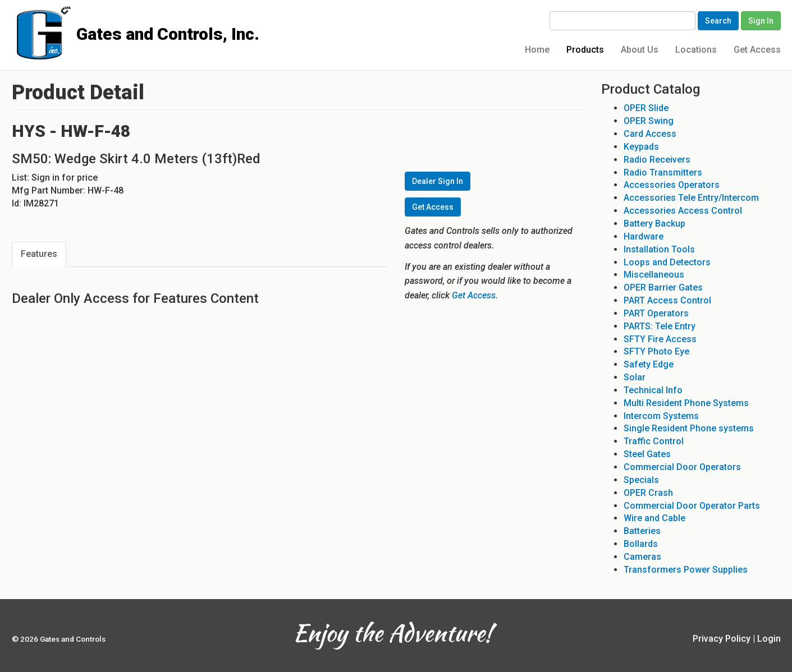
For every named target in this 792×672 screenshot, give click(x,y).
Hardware (644, 236)
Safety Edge (649, 364)
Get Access (757, 50)
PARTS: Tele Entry (660, 326)
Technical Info (653, 390)
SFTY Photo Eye (656, 351)
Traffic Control (654, 441)
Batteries (642, 531)
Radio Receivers (657, 160)
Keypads (641, 147)
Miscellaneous (654, 275)
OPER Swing (649, 121)
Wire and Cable (654, 518)
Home (537, 50)
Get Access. (475, 295)
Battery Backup (654, 224)
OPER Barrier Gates (663, 287)
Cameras (642, 557)
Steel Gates (647, 454)
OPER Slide (646, 108)
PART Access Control (667, 300)
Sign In (761, 21)
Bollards (641, 544)
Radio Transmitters (663, 172)
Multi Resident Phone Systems (686, 403)
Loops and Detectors (667, 262)
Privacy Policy (722, 639)
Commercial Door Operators (682, 467)
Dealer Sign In (438, 181)
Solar (635, 377)
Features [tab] (39, 254)
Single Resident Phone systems (689, 428)
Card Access (650, 134)
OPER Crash (648, 493)
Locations (696, 50)
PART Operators (656, 313)
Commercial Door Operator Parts (692, 506)
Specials (641, 480)
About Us (640, 50)
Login (769, 639)
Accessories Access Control (683, 211)
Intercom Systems (661, 416)
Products (585, 50)
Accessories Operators (672, 185)
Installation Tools (659, 249)
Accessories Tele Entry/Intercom (691, 198)
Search (718, 21)
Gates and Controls (16, 18)
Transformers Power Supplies (686, 570)
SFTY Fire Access (660, 339)
